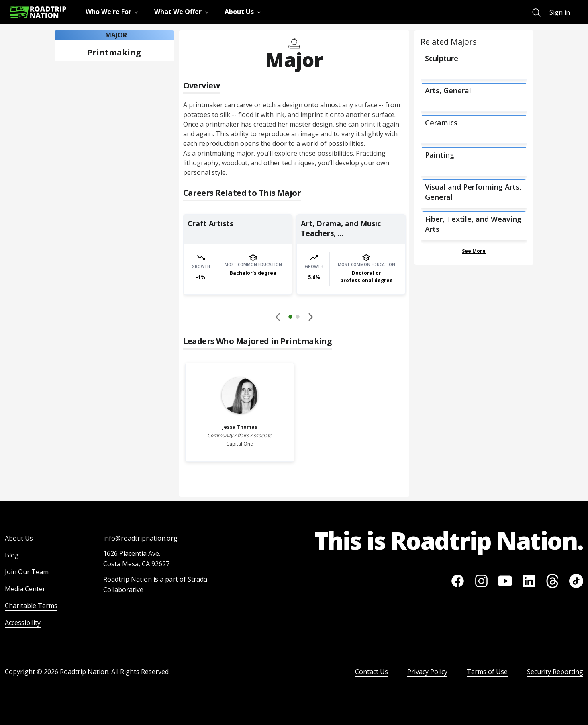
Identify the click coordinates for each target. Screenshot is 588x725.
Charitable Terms (31, 606)
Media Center (25, 589)
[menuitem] (536, 13)
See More (474, 251)
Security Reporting (555, 672)
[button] (294, 318)
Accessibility (23, 623)
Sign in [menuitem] (560, 12)
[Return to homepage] (38, 12)
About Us (19, 538)
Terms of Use (487, 672)
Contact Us (372, 672)
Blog (12, 555)
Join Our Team (27, 572)
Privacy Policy (427, 672)
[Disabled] (278, 317)
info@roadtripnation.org (140, 538)
